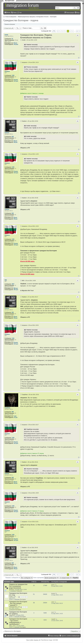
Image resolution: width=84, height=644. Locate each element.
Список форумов (11, 17)
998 (13, 412)
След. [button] (80, 31)
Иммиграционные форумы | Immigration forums (33, 17)
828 (13, 137)
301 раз (16, 290)
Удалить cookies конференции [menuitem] (70, 636)
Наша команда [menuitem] (54, 636)
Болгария (53, 17)
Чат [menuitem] (21, 13)
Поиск (75, 8)
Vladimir (7, 133)
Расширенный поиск (78, 8)
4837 (13, 284)
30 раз (15, 43)
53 (12, 39)
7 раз (15, 416)
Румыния (19, 591)
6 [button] (73, 31)
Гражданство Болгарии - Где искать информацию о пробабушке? (18, 621)
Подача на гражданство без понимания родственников (18, 586)
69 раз (16, 142)
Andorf (53, 593)
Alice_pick (12, 626)
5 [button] (70, 31)
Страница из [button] (54, 31)
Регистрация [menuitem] (70, 13)
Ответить (8, 28)
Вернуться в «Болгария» (13, 631)
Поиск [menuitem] (15, 13)
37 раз (16, 417)
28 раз (15, 141)
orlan (53, 602)
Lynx (53, 612)
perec (53, 585)
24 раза (16, 80)
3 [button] (65, 31)
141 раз (16, 81)
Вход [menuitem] (78, 13)
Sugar (11, 597)
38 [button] (77, 31)
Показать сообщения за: (19, 578)
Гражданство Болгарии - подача (21, 20)
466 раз (16, 288)
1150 (13, 75)
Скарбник (7, 408)
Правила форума (10, 24)
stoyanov (7, 71)
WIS (6, 280)
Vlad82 (53, 619)
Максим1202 (13, 607)
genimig (12, 589)
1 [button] (61, 31)
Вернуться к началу (79, 58)
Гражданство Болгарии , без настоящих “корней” (18, 603)
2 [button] (63, 31)
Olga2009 (12, 615)
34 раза (16, 44)
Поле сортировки (46, 578)
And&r (6, 35)
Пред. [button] (58, 31)
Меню (9, 12)
